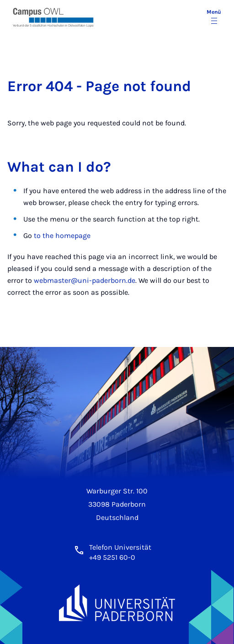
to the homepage (62, 235)
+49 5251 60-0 (112, 557)
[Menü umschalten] (214, 17)
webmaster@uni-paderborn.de (85, 280)
